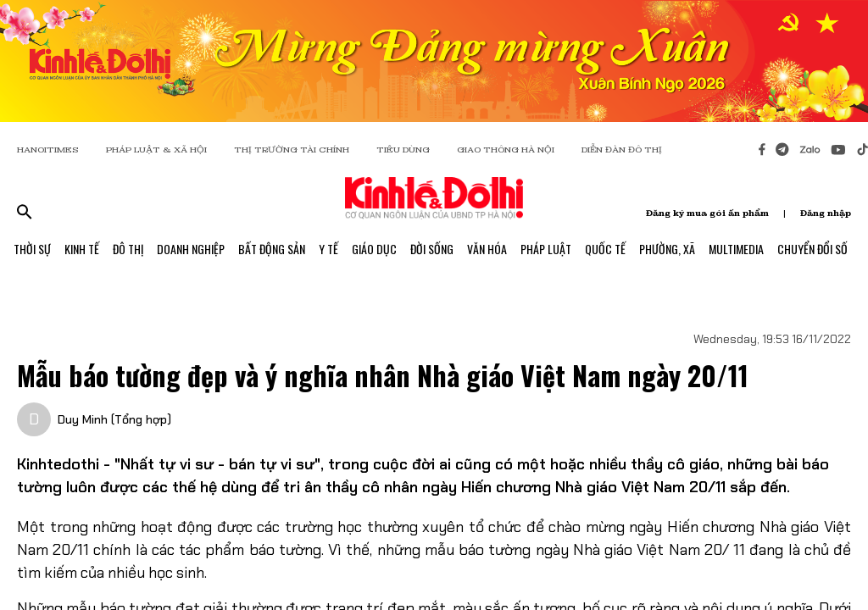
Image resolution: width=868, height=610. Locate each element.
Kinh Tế (82, 249)
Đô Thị (128, 249)
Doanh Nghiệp (191, 249)
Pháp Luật (546, 249)
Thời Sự (32, 249)
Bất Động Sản (272, 249)
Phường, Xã (667, 249)
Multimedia (736, 249)
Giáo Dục (374, 249)
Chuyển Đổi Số (812, 249)
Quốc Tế (605, 249)
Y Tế (328, 249)
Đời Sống (432, 249)
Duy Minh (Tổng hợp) (114, 419)
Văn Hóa (487, 249)
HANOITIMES (48, 150)
